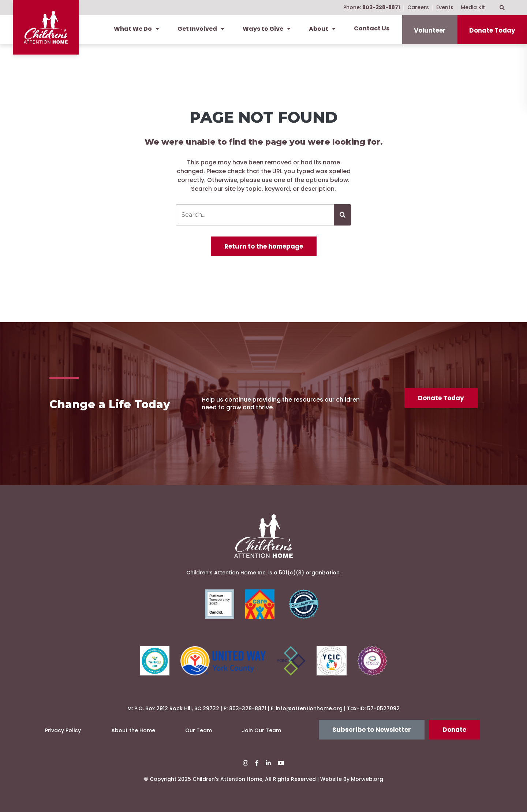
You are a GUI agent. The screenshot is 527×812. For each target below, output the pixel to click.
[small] (246, 763)
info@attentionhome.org (309, 708)
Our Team (199, 730)
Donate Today (492, 30)
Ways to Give (267, 29)
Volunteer (430, 30)
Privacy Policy (63, 730)
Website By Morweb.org (352, 779)
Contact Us (372, 28)
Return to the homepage (264, 246)
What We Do (137, 29)
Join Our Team (261, 730)
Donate (454, 730)
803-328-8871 (248, 708)
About (322, 29)
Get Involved (201, 29)
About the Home (133, 730)
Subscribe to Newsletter (372, 730)
